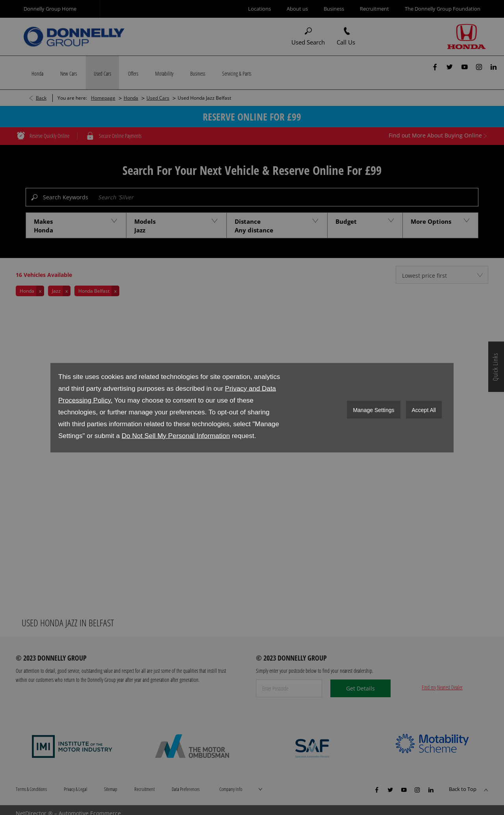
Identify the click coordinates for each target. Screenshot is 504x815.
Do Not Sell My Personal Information (176, 435)
